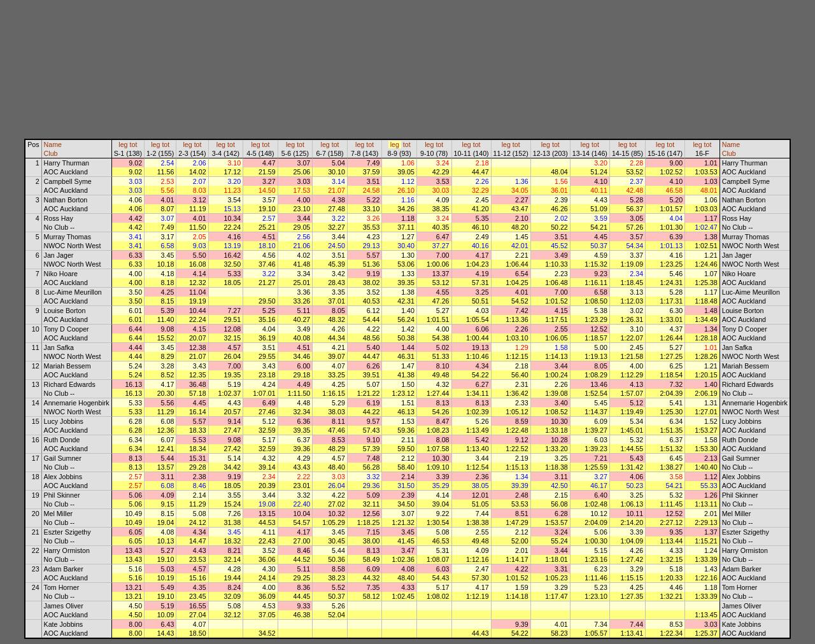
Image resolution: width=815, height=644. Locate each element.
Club (51, 153)
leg (123, 144)
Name (53, 144)
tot (134, 144)
